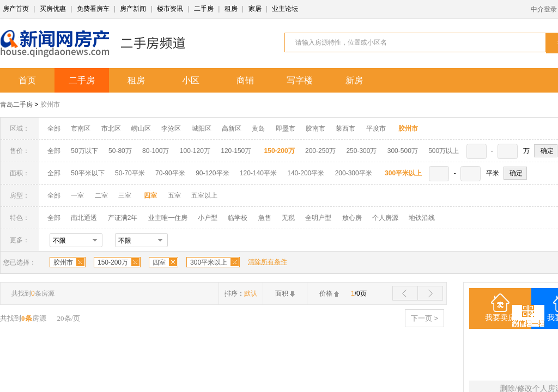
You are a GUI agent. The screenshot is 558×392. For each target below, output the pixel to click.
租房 (231, 9)
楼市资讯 (170, 9)
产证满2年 (123, 218)
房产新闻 (133, 9)
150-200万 (113, 262)
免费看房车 (93, 9)
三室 (125, 195)
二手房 (204, 9)
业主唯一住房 (168, 218)
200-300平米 (354, 173)
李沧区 (171, 128)
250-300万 (361, 151)
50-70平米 (130, 173)
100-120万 (195, 151)
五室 (174, 195)
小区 (191, 80)
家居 (255, 9)
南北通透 (84, 218)
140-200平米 (306, 173)
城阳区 (202, 128)
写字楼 (300, 80)
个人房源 (385, 218)
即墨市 (286, 128)
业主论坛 (285, 9)
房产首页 (16, 9)
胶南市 (316, 128)
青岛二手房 (16, 105)
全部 (54, 128)
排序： (241, 293)
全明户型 (318, 218)
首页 (27, 80)
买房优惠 (53, 9)
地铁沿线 (422, 218)
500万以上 (444, 151)
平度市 (376, 128)
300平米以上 (209, 262)
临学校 (238, 218)
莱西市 (345, 128)
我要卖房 (500, 318)
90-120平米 (212, 173)
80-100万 (156, 151)
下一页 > (424, 318)
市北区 (111, 128)
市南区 (81, 128)
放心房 (352, 218)
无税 (288, 218)
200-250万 (320, 151)
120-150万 (236, 151)
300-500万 (403, 151)
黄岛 (258, 128)
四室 (159, 262)
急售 (265, 218)
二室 (102, 195)
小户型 (208, 218)
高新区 (232, 128)
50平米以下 (87, 173)
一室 (77, 195)
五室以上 (204, 195)
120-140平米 (258, 173)
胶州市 (50, 105)
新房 (354, 80)
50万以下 (84, 151)
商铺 (245, 80)
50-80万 (120, 151)
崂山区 (141, 128)
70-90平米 (170, 173)
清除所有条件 (268, 262)
